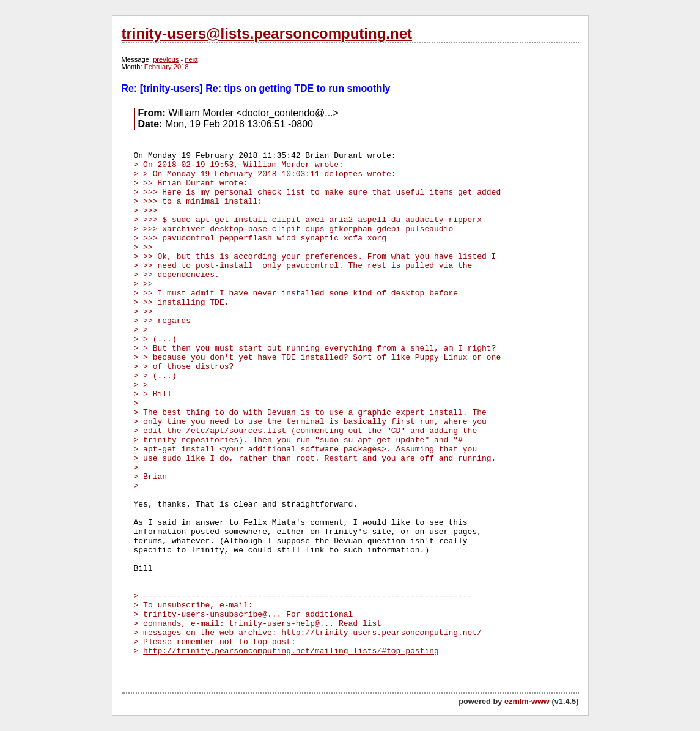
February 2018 (167, 67)
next (191, 59)
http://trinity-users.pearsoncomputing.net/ (381, 633)
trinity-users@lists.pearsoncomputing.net (267, 33)
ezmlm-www (527, 701)
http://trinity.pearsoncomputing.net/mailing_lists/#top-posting (291, 651)
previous (166, 59)
